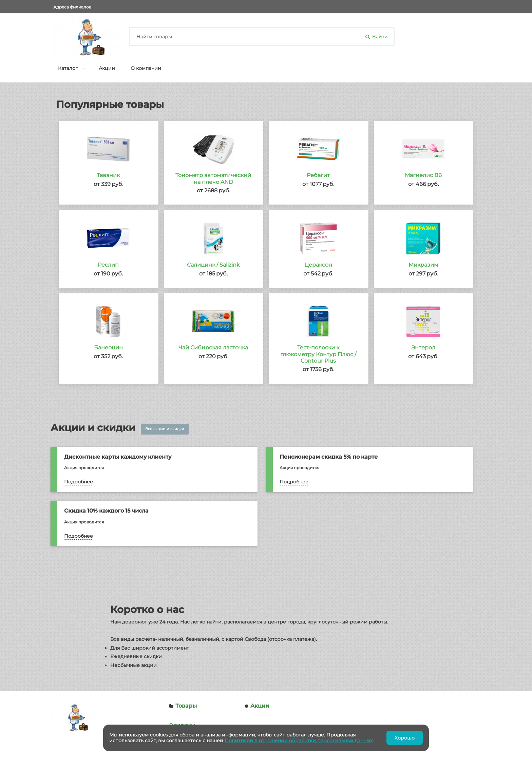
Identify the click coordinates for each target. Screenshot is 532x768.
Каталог (68, 68)
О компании (146, 68)
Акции (107, 68)
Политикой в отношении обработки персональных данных (299, 741)
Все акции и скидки (165, 429)
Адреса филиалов (72, 7)
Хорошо (405, 738)
